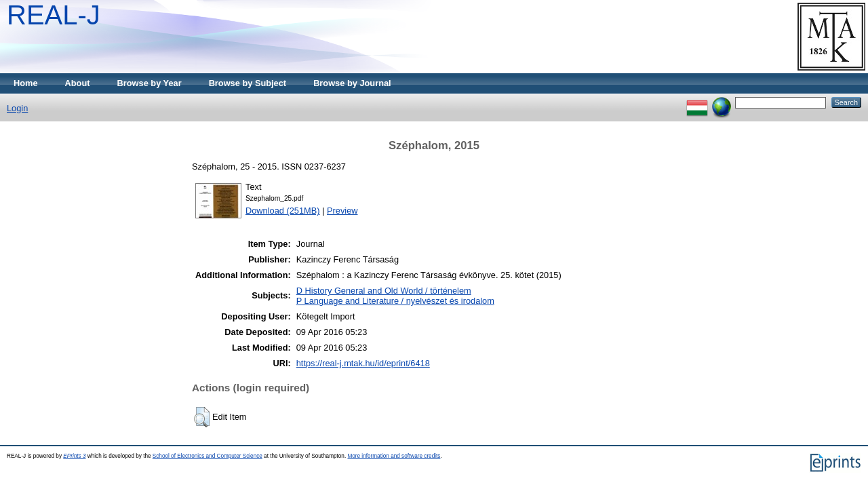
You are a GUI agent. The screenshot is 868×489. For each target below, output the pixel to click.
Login (17, 108)
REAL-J (54, 15)
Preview (342, 211)
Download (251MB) (283, 211)
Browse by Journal (352, 83)
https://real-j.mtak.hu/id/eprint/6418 (363, 363)
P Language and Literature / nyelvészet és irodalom (395, 301)
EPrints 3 (74, 456)
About (78, 83)
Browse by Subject (248, 83)
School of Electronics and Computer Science (208, 456)
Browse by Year (150, 83)
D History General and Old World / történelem (384, 291)
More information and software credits (394, 456)
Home (26, 83)
